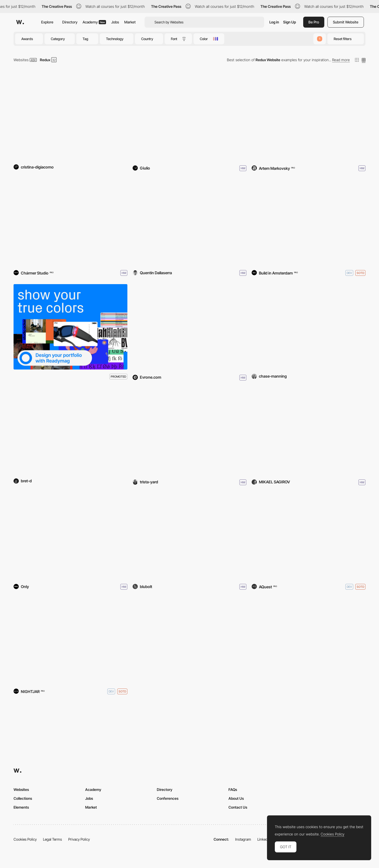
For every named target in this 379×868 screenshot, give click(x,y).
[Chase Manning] (309, 327)
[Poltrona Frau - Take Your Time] (309, 536)
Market (130, 22)
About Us (236, 798)
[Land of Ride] (309, 222)
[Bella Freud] (189, 536)
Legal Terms (52, 839)
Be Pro (314, 22)
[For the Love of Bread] (70, 641)
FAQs (233, 789)
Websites (21, 60)
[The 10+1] (70, 118)
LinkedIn (264, 839)
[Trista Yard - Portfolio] (189, 432)
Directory (70, 22)
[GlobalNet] (70, 536)
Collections (23, 798)
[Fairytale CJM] (189, 327)
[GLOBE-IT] (309, 432)
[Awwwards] (20, 22)
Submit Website (346, 22)
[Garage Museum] (70, 222)
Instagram (243, 839)
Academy (94, 22)
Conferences (168, 798)
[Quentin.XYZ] (189, 222)
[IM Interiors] (309, 118)
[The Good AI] (70, 432)
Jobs (115, 22)
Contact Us (238, 807)
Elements (21, 807)
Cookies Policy (25, 839)
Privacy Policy (79, 839)
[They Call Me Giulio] (189, 118)
